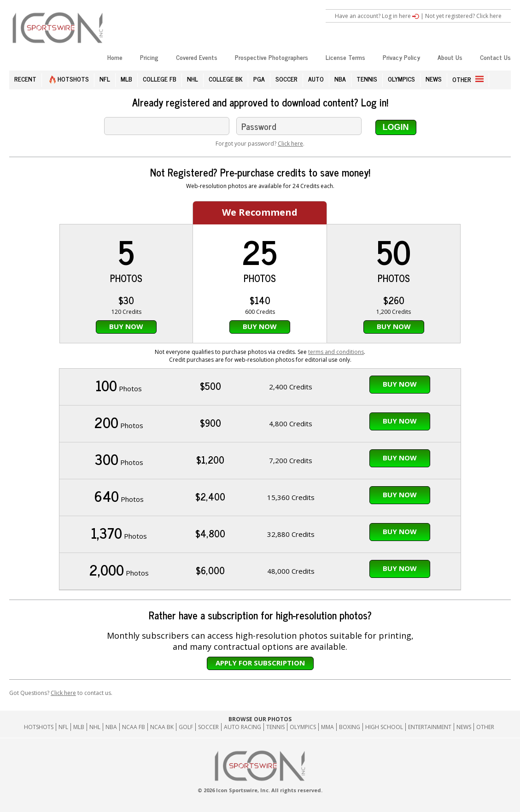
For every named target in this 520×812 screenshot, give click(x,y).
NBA (340, 79)
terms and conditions (336, 352)
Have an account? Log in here (377, 16)
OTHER (468, 79)
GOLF (186, 727)
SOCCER (286, 79)
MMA (327, 727)
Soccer (208, 727)
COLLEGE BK (226, 79)
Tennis (275, 727)
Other (485, 727)
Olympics (303, 727)
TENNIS (367, 79)
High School (384, 727)
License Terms (345, 57)
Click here (290, 144)
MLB (126, 79)
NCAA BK (162, 727)
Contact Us (495, 57)
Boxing (350, 727)
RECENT (25, 79)
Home (115, 57)
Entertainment (430, 727)
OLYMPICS (401, 79)
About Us (450, 57)
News (464, 727)
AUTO (316, 79)
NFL (105, 79)
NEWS (434, 79)
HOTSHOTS (69, 79)
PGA (259, 79)
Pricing (149, 57)
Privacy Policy (401, 57)
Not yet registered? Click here (463, 16)
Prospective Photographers (272, 57)
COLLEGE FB (160, 79)
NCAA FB (134, 727)
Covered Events (197, 57)
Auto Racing (242, 727)
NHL (193, 79)
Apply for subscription (260, 663)
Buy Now (126, 326)
